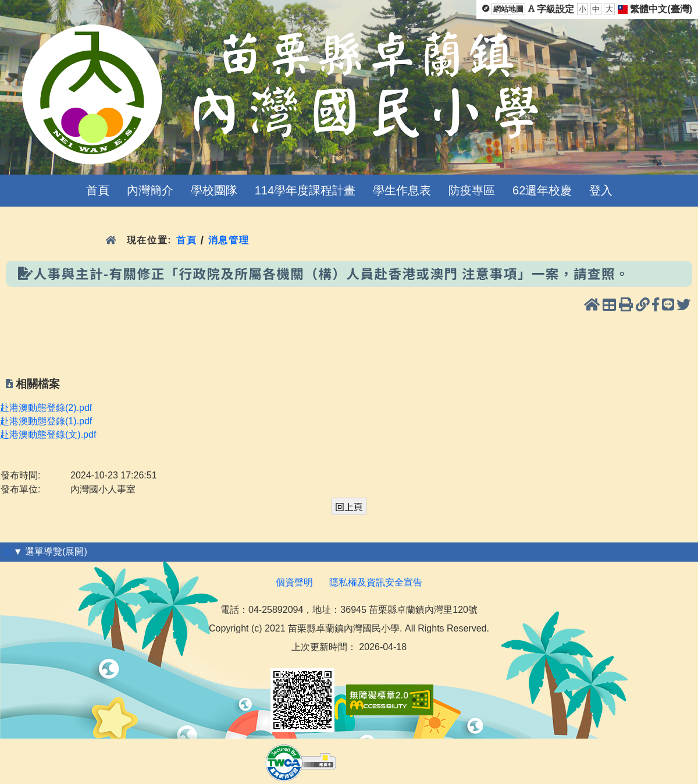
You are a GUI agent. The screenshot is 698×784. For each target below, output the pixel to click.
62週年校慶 (542, 190)
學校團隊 (214, 190)
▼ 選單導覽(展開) (50, 551)
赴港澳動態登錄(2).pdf (46, 408)
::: (7, 551)
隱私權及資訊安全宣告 (376, 582)
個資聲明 (294, 582)
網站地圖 (508, 9)
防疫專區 (472, 190)
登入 (601, 190)
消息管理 (229, 240)
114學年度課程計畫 (305, 190)
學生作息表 (402, 190)
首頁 (98, 190)
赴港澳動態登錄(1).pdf (46, 421)
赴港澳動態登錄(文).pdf (48, 434)
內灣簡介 (150, 190)
